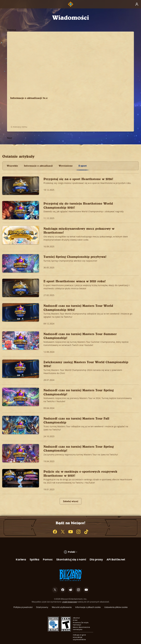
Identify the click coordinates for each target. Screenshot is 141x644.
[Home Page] (71, 4)
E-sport (83, 158)
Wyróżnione (66, 158)
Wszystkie (12, 158)
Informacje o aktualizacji (38, 158)
